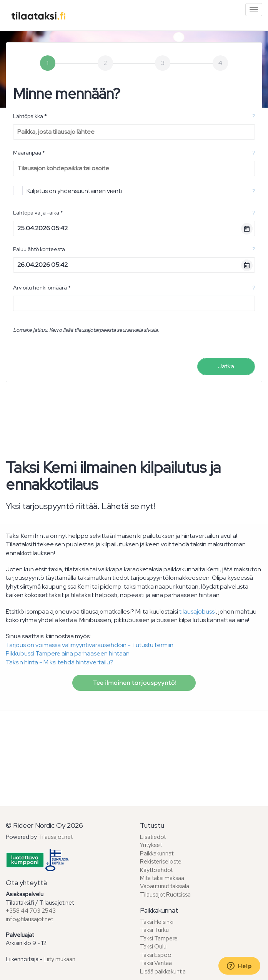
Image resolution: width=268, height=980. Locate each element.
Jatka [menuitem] (226, 366)
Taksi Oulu (153, 947)
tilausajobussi (197, 611)
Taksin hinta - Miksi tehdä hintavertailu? (60, 662)
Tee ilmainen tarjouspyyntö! (134, 683)
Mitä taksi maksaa (162, 878)
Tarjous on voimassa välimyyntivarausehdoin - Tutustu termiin (90, 645)
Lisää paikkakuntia (163, 972)
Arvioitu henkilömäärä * (42, 288)
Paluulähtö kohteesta (39, 249)
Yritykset (151, 845)
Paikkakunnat (157, 854)
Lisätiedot (153, 837)
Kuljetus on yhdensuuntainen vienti (67, 191)
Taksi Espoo (156, 955)
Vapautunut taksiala (165, 886)
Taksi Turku (154, 930)
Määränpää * (29, 153)
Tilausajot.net (55, 837)
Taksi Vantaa (156, 963)
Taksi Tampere (159, 938)
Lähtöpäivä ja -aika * (38, 213)
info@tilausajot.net (29, 919)
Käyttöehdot (156, 870)
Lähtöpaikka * (30, 116)
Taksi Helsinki (157, 922)
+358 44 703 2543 (31, 911)
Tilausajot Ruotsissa (165, 895)
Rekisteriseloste (161, 862)
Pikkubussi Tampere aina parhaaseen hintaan (68, 653)
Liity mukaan (59, 959)
